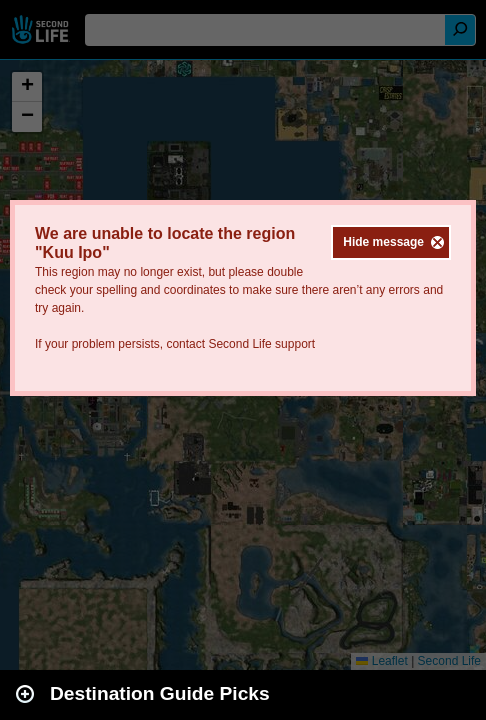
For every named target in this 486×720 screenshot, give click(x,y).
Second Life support (261, 344)
